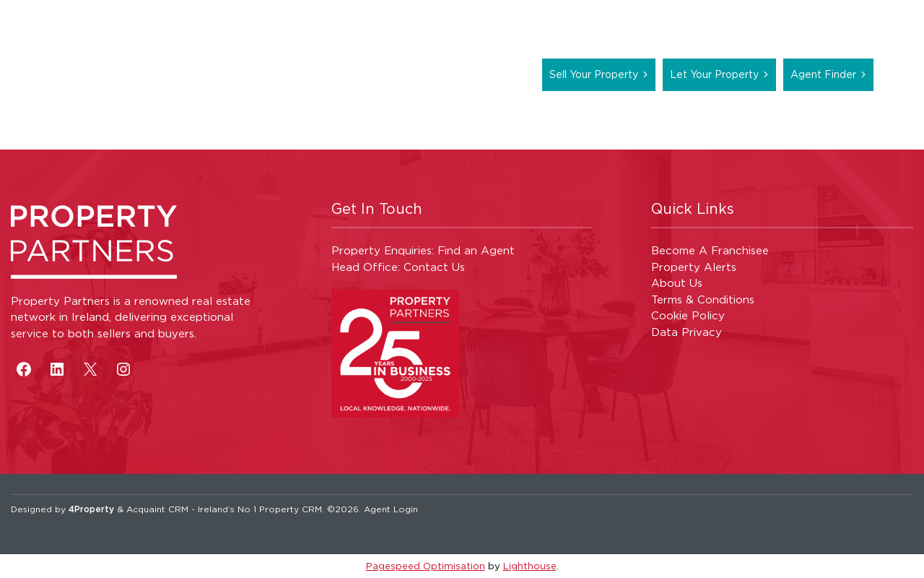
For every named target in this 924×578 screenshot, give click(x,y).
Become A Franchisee (710, 250)
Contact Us (434, 267)
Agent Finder (823, 74)
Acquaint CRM (157, 509)
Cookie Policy (688, 315)
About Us (677, 283)
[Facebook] (24, 369)
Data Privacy (687, 332)
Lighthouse (530, 566)
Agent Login (391, 509)
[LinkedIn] (57, 369)
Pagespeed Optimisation (426, 566)
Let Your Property (714, 74)
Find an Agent (476, 250)
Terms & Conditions (703, 299)
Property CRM (291, 509)
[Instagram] (123, 369)
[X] (90, 369)
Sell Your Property (594, 74)
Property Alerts (694, 267)
